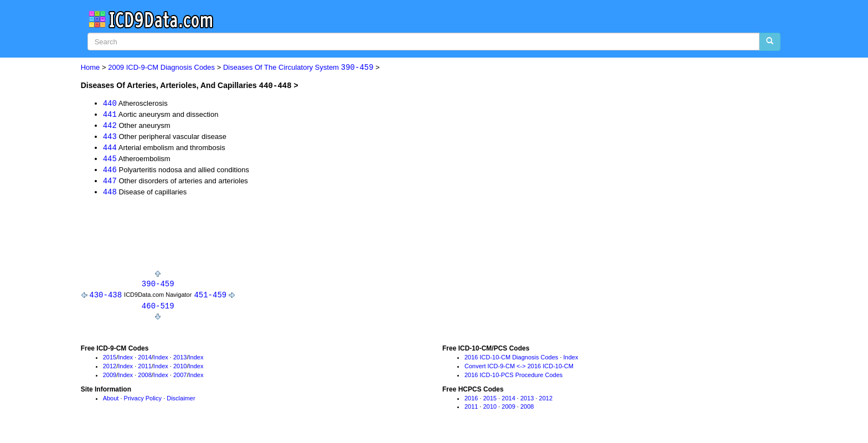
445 (110, 160)
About (111, 401)
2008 (144, 378)
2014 (144, 361)
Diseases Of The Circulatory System (298, 68)
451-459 (210, 298)
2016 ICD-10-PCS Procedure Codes (513, 378)
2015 (110, 361)
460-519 (158, 309)
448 (110, 194)
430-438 (105, 298)
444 (110, 148)
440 (110, 103)
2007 (180, 378)
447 (110, 182)
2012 (110, 369)
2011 (144, 369)
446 (110, 171)
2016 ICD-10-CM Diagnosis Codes (511, 361)
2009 (110, 378)
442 (110, 125)
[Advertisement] (282, 238)
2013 (180, 361)
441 (110, 114)
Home (91, 68)
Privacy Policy (143, 401)
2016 (471, 401)
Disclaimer (181, 401)
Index (125, 361)
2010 (180, 369)
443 (110, 137)
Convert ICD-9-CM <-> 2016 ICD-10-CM (519, 369)
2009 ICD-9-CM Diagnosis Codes (161, 68)
